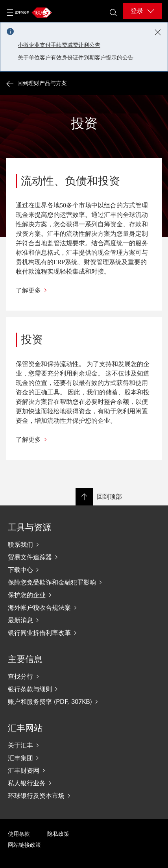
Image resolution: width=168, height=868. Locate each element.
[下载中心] (84, 570)
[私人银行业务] (84, 783)
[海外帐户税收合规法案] (84, 607)
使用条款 (19, 834)
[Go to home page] (32, 13)
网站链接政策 (24, 845)
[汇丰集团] (84, 758)
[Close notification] (158, 32)
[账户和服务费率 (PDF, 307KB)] (84, 701)
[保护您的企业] (84, 595)
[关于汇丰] (84, 745)
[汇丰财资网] (84, 770)
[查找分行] (84, 676)
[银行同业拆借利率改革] (84, 633)
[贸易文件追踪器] (84, 557)
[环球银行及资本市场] (84, 796)
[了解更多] (84, 290)
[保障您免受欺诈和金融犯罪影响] (84, 582)
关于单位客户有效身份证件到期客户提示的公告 (76, 58)
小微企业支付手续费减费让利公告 (59, 45)
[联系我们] (84, 544)
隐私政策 (58, 834)
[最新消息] (84, 620)
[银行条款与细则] (84, 689)
